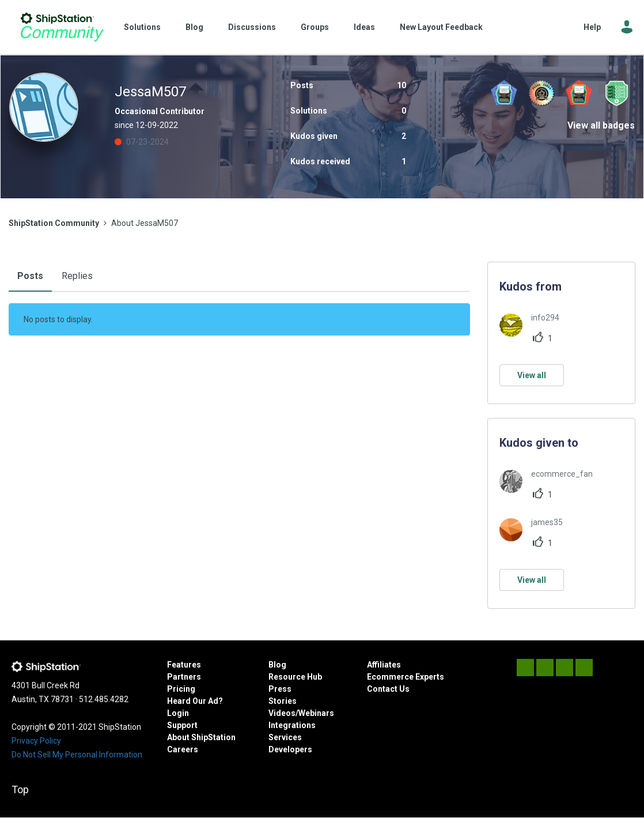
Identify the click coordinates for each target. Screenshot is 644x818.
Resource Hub (295, 677)
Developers (290, 749)
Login (178, 713)
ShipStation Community (62, 27)
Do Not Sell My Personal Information (77, 755)
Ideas (364, 27)
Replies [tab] (77, 276)
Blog (194, 27)
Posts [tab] (30, 276)
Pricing (181, 689)
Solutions (142, 27)
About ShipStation (201, 737)
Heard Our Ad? (195, 701)
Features (184, 665)
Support (182, 725)
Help (592, 27)
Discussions (252, 27)
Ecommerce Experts (406, 677)
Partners (184, 677)
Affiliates (384, 665)
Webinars (316, 713)
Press (280, 689)
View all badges (601, 125)
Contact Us (388, 689)
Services (285, 737)
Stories (283, 701)
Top (20, 789)
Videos (282, 713)
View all (532, 375)
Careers (183, 749)
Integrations (292, 725)
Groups (315, 27)
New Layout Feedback (441, 27)
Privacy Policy (36, 741)
